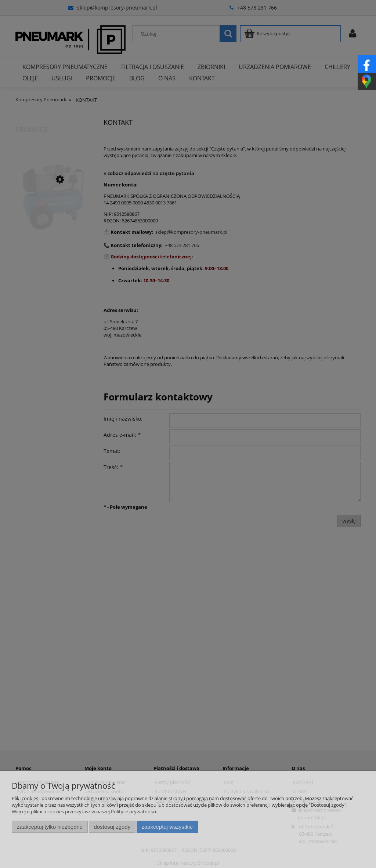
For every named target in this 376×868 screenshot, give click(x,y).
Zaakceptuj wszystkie (167, 827)
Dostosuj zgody (112, 827)
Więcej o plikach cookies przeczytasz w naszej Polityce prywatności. (84, 811)
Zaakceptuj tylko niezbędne (50, 827)
